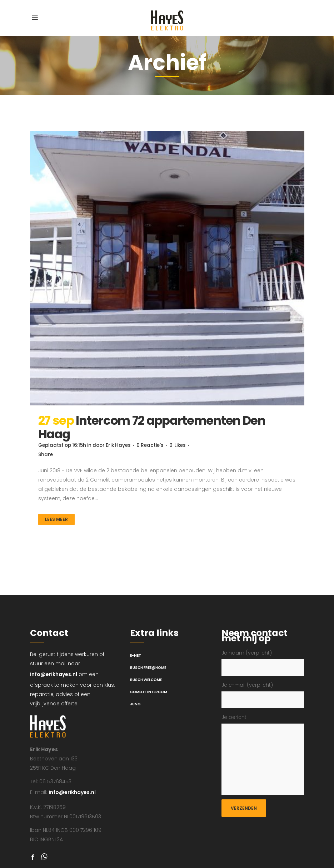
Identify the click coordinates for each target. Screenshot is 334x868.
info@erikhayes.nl (54, 674)
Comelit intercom (149, 692)
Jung (135, 704)
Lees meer (56, 519)
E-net (136, 655)
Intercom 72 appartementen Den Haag (152, 427)
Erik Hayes (124, 445)
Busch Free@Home (148, 668)
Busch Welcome (146, 680)
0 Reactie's (157, 445)
